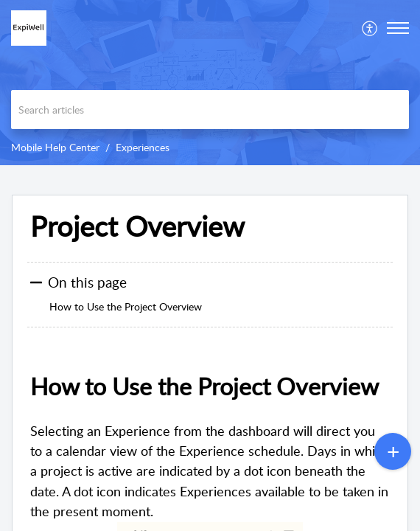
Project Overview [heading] (137, 226)
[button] (370, 28)
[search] (210, 110)
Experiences (143, 147)
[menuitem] (370, 28)
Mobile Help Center (55, 147)
